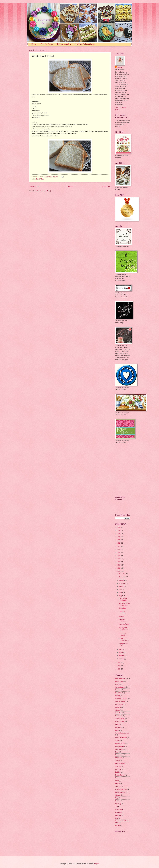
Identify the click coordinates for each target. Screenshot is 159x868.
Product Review (120, 775)
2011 (119, 663)
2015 (119, 562)
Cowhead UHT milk (121, 789)
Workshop (118, 766)
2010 (119, 666)
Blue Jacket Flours (121, 678)
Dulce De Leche (120, 764)
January (122, 659)
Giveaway (118, 804)
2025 (119, 531)
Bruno (117, 730)
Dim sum (118, 769)
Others (117, 724)
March (121, 653)
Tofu (117, 807)
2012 (119, 571)
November (123, 577)
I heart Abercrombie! (124, 640)
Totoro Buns (122, 608)
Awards (118, 761)
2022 (119, 540)
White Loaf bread (124, 624)
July (121, 590)
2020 (119, 546)
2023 (119, 537)
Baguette (121, 616)
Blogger (96, 864)
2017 (119, 556)
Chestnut (118, 795)
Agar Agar (118, 787)
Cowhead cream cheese (122, 733)
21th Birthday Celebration (123, 599)
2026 (119, 527)
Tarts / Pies (119, 713)
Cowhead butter (120, 687)
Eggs (117, 798)
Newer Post (34, 187)
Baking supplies (64, 44)
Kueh (117, 752)
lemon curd (119, 815)
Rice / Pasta (119, 758)
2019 (119, 549)
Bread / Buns (40, 179)
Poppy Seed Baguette (122, 612)
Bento (117, 781)
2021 (119, 543)
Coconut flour (119, 755)
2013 (119, 568)
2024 (119, 534)
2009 (119, 669)
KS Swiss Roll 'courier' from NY (124, 629)
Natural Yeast (119, 749)
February (122, 656)
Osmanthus (119, 812)
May (121, 596)
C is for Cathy (47, 44)
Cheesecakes (119, 704)
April (121, 649)
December (122, 574)
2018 (119, 552)
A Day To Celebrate (122, 620)
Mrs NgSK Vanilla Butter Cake (124, 604)
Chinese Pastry (120, 746)
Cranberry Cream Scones (124, 635)
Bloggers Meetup (120, 792)
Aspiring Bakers (120, 701)
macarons (118, 727)
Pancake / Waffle (120, 743)
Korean (117, 784)
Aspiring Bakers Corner (85, 44)
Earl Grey (118, 772)
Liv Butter (118, 693)
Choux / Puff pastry (121, 738)
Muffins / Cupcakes (121, 699)
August (122, 586)
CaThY (120, 67)
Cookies (118, 690)
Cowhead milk (120, 722)
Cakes (117, 684)
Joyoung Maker (120, 719)
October (122, 580)
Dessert (117, 696)
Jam (116, 818)
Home (34, 44)
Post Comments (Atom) (44, 191)
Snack (117, 741)
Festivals (118, 801)
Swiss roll (118, 707)
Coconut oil (119, 716)
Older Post (107, 187)
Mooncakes (119, 809)
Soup (117, 778)
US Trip (118, 826)
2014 (119, 565)
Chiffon (118, 710)
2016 (119, 559)
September (123, 583)
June (121, 593)
